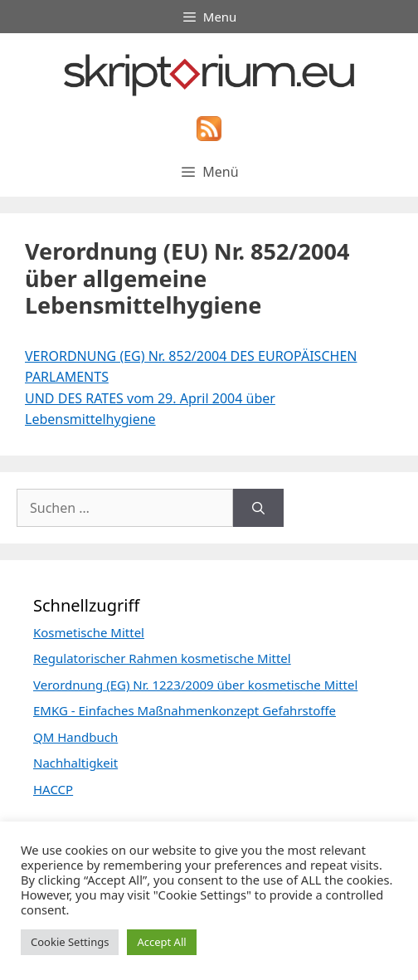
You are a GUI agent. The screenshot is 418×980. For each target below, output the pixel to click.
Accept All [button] (161, 942)
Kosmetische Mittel (89, 632)
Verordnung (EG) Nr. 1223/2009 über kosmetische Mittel (195, 685)
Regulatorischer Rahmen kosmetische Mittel (162, 658)
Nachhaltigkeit (75, 763)
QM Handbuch (75, 737)
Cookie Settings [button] (70, 942)
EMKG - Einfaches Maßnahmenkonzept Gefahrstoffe (185, 710)
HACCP (53, 789)
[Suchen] (258, 508)
